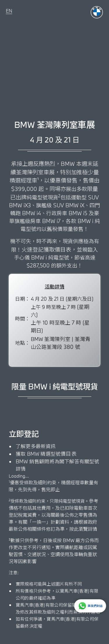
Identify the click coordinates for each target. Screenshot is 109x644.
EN (9, 11)
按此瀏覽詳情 (83, 529)
